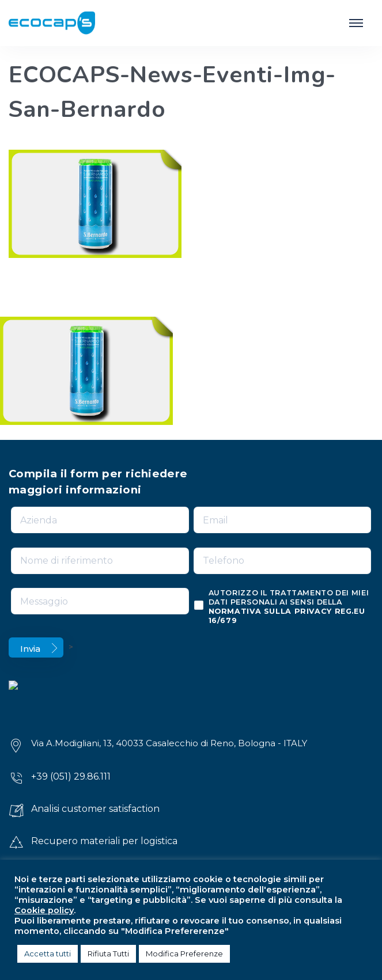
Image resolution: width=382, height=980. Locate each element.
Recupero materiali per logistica (104, 841)
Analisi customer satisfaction (95, 809)
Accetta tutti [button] (48, 954)
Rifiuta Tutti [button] (108, 954)
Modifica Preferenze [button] (184, 954)
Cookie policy (44, 910)
